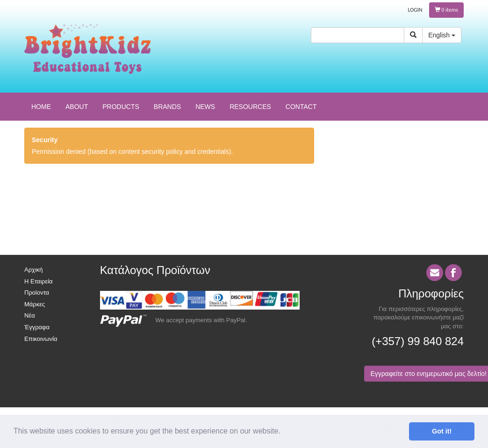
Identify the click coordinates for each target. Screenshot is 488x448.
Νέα (30, 315)
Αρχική (34, 270)
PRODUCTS (121, 107)
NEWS (205, 107)
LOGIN (415, 10)
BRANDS (167, 107)
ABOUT (77, 107)
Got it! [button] (442, 431)
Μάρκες (35, 304)
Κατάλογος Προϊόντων (155, 270)
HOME (41, 107)
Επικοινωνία (41, 339)
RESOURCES (250, 107)
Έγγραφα (37, 327)
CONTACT (301, 107)
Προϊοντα (37, 293)
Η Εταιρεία (39, 281)
